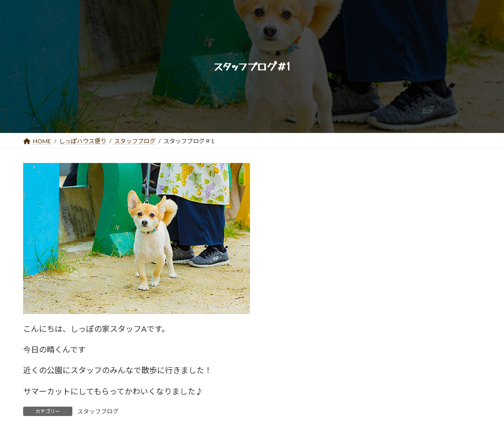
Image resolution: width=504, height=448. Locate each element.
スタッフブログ (98, 411)
